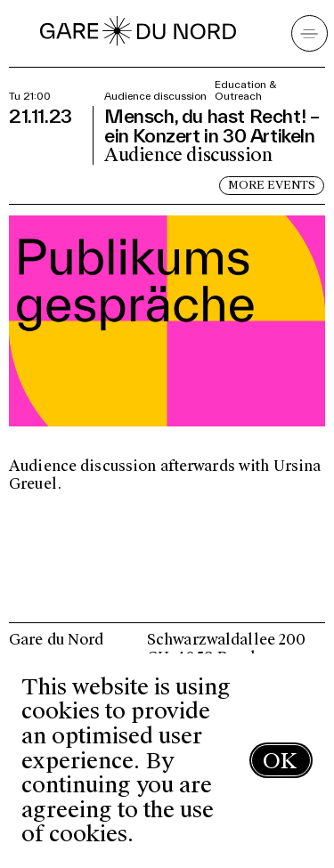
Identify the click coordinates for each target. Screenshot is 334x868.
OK (280, 761)
